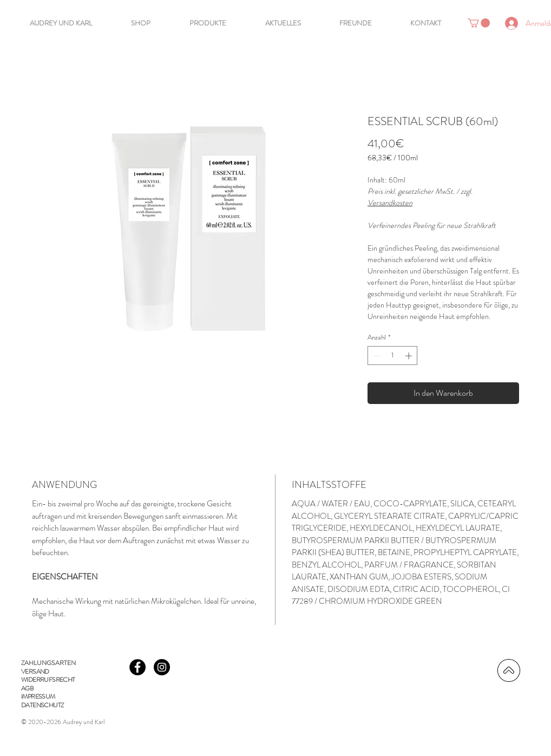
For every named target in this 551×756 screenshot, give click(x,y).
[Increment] (410, 356)
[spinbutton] (393, 356)
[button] (479, 23)
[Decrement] (376, 356)
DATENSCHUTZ (42, 705)
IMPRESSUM (38, 696)
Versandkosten (390, 203)
